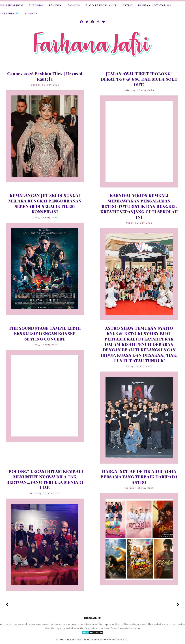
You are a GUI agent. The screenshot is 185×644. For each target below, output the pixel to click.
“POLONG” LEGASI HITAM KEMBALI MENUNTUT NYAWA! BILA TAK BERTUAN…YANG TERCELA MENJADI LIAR (45, 479)
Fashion (74, 5)
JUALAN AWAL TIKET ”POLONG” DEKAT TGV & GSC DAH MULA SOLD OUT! (139, 79)
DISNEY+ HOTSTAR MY (155, 5)
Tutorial (36, 5)
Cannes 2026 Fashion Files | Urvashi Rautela (45, 76)
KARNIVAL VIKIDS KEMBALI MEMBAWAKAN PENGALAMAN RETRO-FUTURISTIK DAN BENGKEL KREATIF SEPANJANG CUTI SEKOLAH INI (139, 206)
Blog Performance (101, 5)
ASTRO (128, 5)
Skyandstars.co (118, 640)
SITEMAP (31, 14)
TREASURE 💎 (10, 14)
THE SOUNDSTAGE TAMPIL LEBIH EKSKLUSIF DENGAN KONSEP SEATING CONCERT (45, 333)
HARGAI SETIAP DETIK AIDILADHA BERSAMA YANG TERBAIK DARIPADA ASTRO (139, 477)
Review (55, 5)
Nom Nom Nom (12, 5)
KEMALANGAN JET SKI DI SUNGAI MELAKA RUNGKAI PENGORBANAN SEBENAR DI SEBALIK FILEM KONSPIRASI (45, 204)
